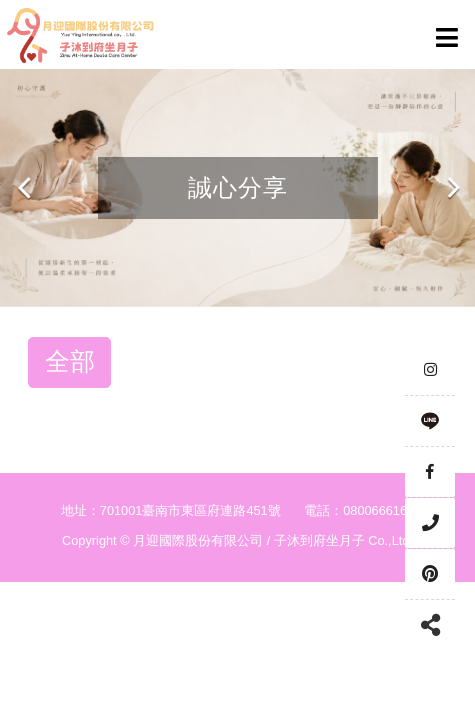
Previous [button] (24, 187)
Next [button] (452, 187)
